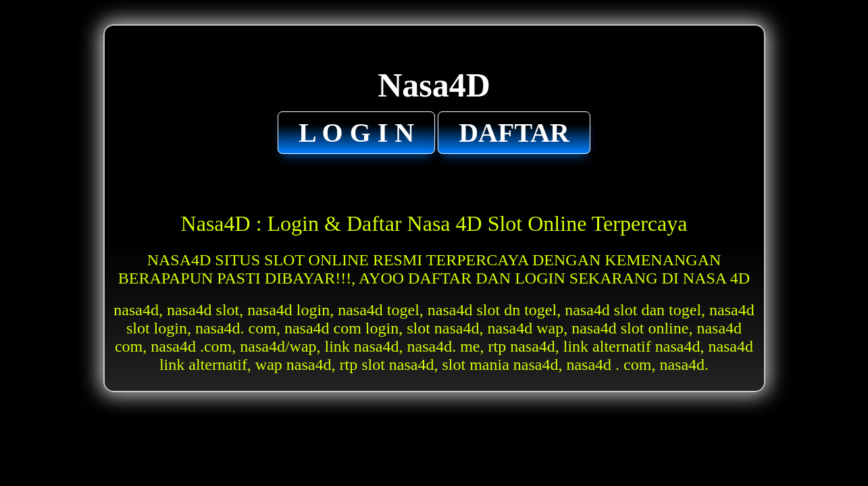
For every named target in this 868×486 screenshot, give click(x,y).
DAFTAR (514, 133)
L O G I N (356, 133)
